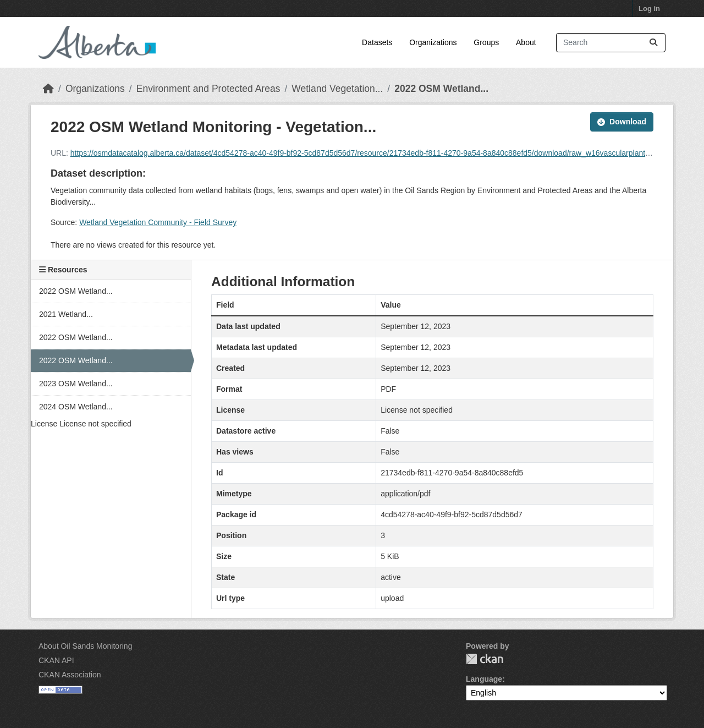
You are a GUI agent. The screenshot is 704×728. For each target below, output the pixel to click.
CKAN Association (70, 675)
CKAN (485, 659)
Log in (649, 9)
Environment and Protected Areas (208, 89)
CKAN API (56, 660)
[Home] (48, 89)
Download (622, 122)
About (526, 42)
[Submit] (653, 43)
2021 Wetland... (66, 314)
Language (484, 679)
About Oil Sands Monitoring (85, 646)
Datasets (377, 42)
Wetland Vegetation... (337, 89)
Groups (486, 42)
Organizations (433, 42)
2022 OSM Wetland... (441, 89)
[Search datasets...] (611, 43)
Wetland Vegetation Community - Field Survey (158, 222)
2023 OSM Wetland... (76, 384)
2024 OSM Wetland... (76, 407)
